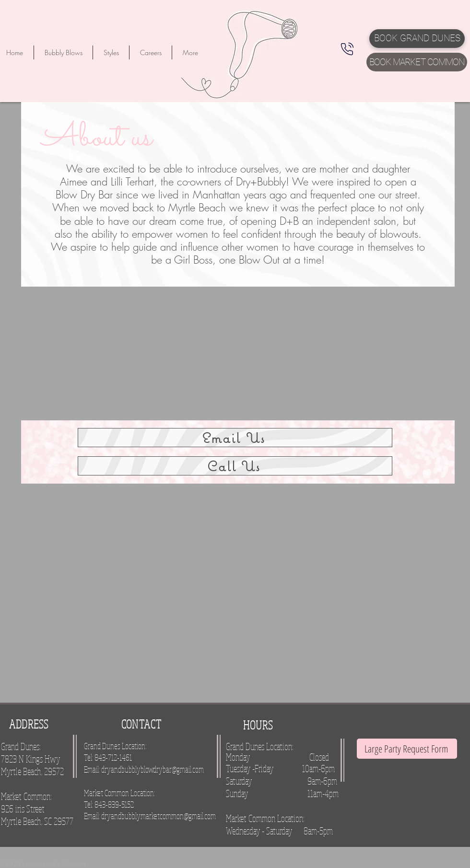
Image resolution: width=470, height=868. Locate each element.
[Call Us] (235, 466)
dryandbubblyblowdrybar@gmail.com (153, 769)
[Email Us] (235, 438)
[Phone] (347, 49)
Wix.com (73, 864)
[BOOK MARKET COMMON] (417, 62)
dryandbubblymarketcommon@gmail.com (159, 816)
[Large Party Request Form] (407, 749)
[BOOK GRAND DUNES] (417, 39)
